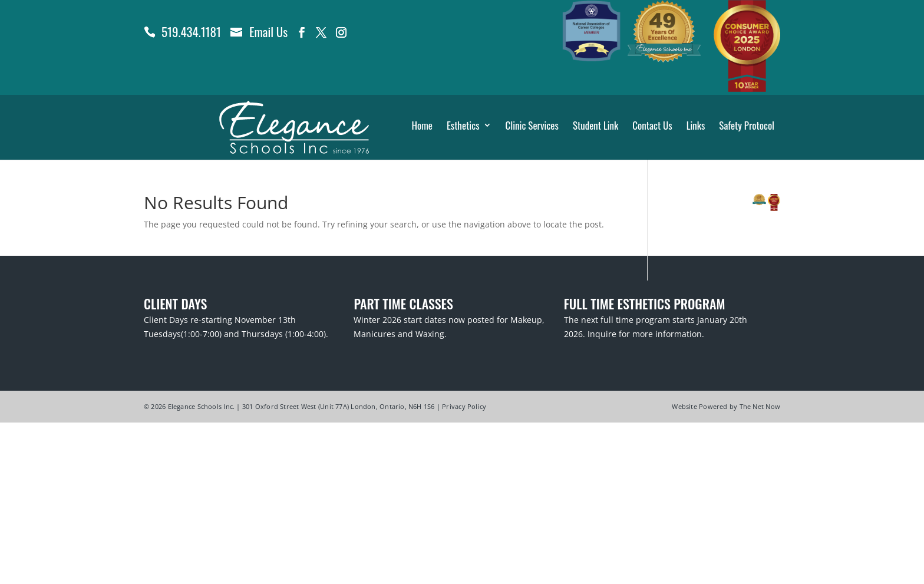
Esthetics (463, 126)
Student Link (595, 126)
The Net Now (760, 406)
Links (696, 126)
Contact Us (652, 126)
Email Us (268, 32)
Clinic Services (532, 126)
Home (422, 126)
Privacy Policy (464, 406)
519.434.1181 (191, 32)
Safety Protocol (747, 126)
